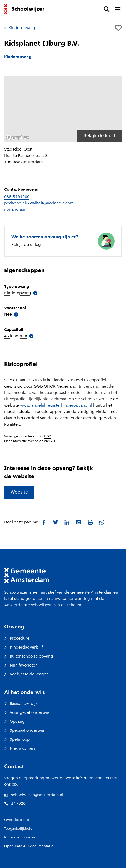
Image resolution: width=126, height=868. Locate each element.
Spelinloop (17, 740)
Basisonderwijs (21, 704)
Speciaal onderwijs (24, 731)
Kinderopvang (20, 28)
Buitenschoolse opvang (29, 656)
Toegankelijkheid (18, 829)
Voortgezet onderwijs (27, 713)
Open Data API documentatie (29, 846)
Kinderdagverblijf (24, 648)
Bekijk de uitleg (26, 245)
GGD (48, 437)
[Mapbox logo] (17, 137)
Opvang (14, 722)
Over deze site (17, 820)
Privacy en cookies (20, 837)
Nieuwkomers (20, 749)
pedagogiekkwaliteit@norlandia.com (39, 203)
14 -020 (15, 804)
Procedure (17, 639)
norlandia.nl (15, 210)
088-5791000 (17, 197)
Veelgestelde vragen (26, 674)
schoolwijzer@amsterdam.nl (34, 795)
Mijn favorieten (21, 665)
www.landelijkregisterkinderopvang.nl (56, 406)
